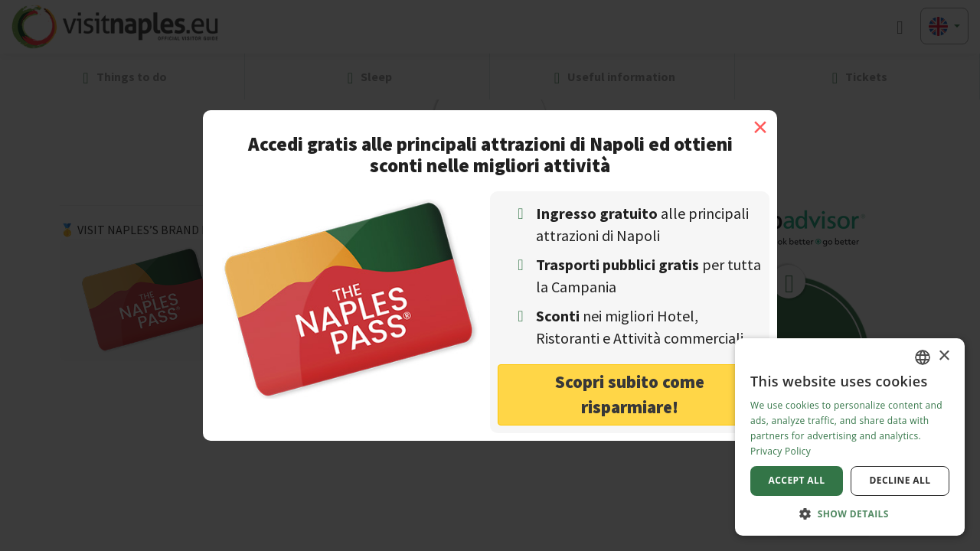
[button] (850, 513)
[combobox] (923, 357)
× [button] (944, 356)
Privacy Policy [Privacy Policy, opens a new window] (781, 451)
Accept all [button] (797, 480)
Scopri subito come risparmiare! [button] (630, 394)
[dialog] (850, 437)
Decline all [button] (900, 480)
